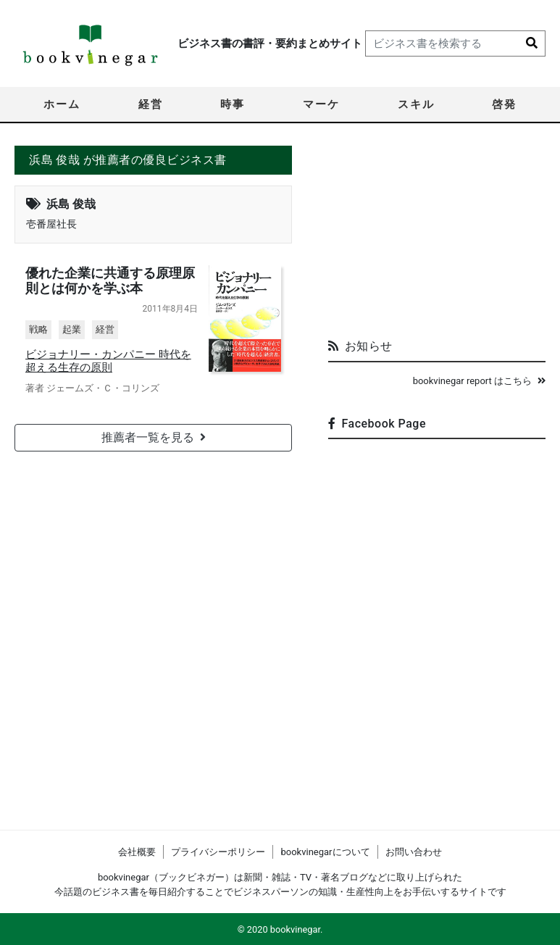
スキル (416, 104)
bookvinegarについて (325, 852)
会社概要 (137, 852)
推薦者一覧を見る (154, 437)
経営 (151, 104)
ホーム (62, 104)
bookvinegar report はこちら (479, 381)
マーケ (321, 104)
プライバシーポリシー (218, 852)
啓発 (504, 104)
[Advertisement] (437, 236)
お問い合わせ (414, 852)
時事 (233, 104)
